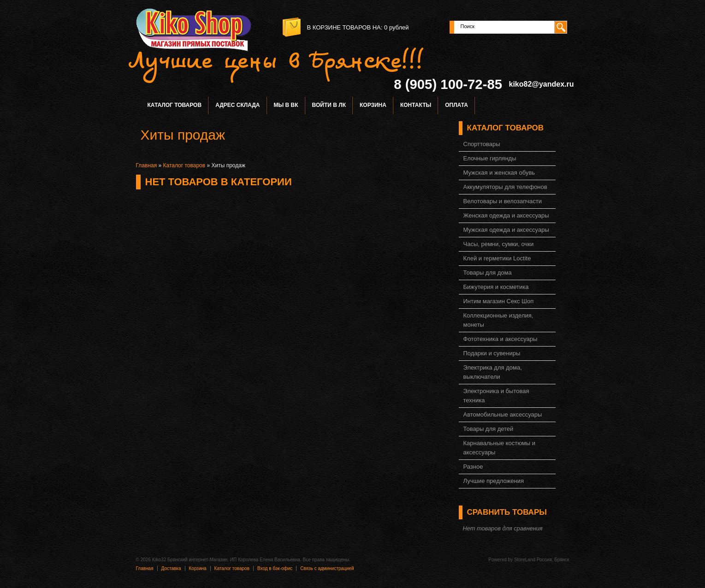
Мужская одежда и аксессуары (506, 230)
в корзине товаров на (344, 27)
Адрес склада (237, 105)
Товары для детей (489, 429)
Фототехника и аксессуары (501, 339)
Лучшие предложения (494, 481)
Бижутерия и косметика (496, 287)
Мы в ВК (286, 105)
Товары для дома (488, 273)
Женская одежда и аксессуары (506, 215)
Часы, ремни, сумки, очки (499, 244)
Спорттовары (482, 144)
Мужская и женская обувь (499, 173)
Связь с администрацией (327, 568)
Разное (473, 467)
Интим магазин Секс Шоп (499, 301)
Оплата (456, 105)
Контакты (416, 105)
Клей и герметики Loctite (497, 258)
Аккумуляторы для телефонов (505, 187)
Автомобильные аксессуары (503, 415)
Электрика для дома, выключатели (493, 372)
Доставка (171, 568)
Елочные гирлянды (490, 158)
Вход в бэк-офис (275, 568)
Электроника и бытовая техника (496, 396)
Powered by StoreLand (512, 560)
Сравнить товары (507, 512)
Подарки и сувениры (492, 353)
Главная (147, 165)
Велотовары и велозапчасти (503, 201)
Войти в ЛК (329, 105)
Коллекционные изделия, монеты (498, 320)
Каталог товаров (175, 105)
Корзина (373, 105)
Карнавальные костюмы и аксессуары (499, 448)
